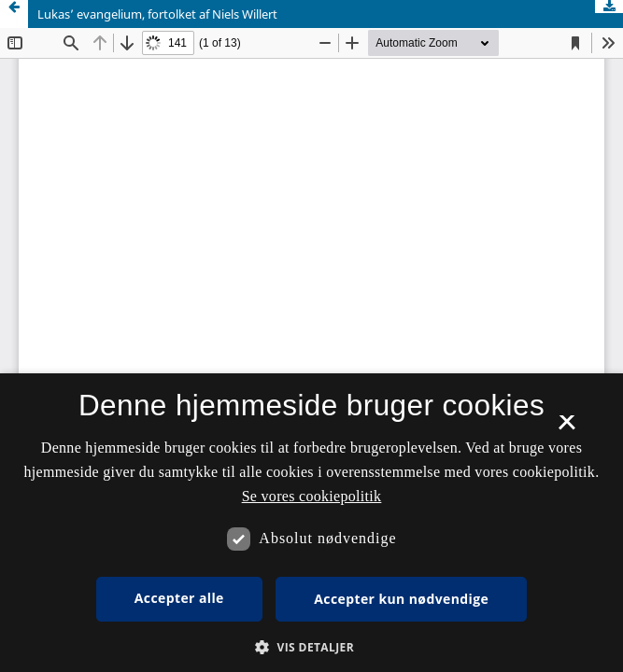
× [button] (566, 428)
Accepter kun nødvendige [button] (401, 599)
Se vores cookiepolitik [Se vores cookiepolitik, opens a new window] (312, 496)
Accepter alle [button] (179, 598)
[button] (311, 647)
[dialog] (311, 523)
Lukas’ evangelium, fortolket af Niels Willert (157, 14)
